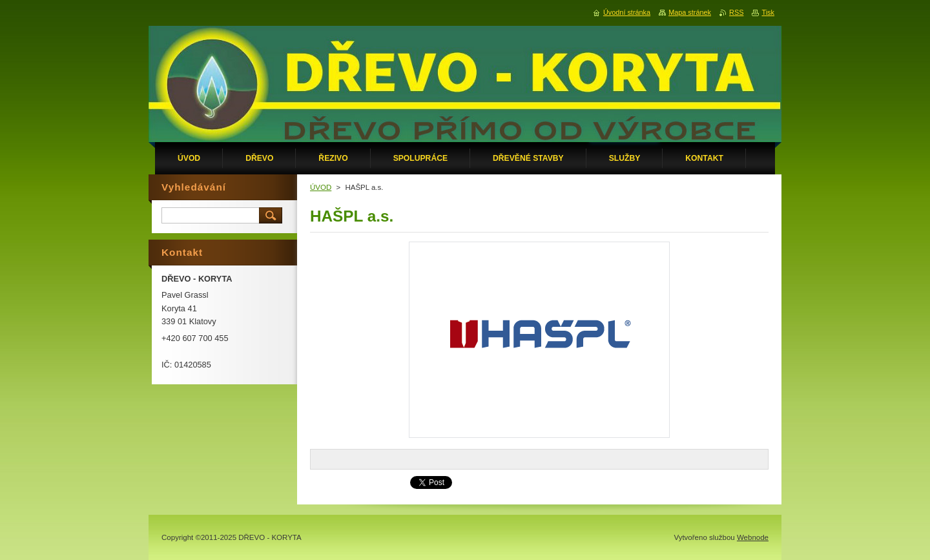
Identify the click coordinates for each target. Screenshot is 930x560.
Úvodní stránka (627, 12)
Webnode (753, 537)
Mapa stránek (690, 12)
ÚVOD (321, 187)
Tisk (768, 12)
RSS (736, 12)
